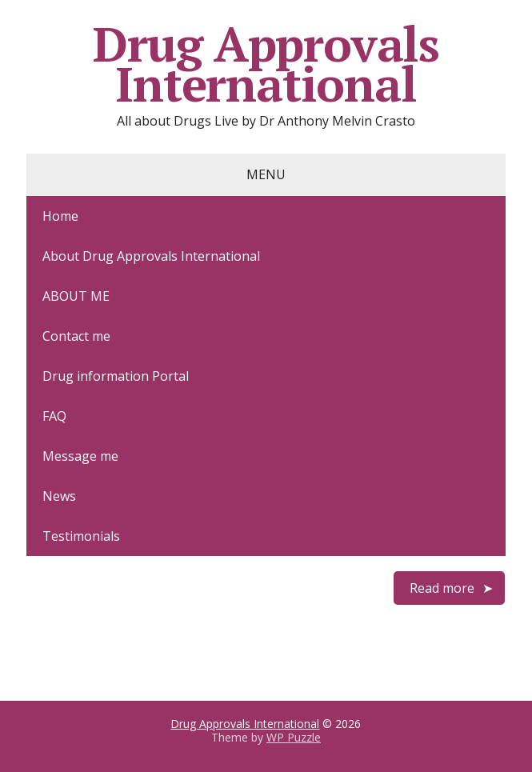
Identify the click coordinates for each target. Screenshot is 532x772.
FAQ (54, 416)
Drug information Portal (116, 376)
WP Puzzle (294, 737)
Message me (80, 456)
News (59, 496)
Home (60, 216)
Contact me (76, 336)
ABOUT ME (76, 296)
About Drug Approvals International (151, 256)
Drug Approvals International (266, 64)
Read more (442, 588)
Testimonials (81, 536)
